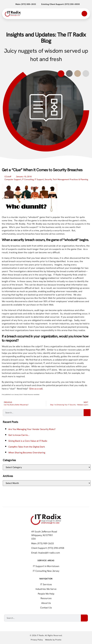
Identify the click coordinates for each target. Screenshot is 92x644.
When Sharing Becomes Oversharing (27, 453)
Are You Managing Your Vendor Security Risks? (32, 429)
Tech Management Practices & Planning (70, 179)
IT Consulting (28, 179)
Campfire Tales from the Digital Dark (27, 447)
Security (48, 179)
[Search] (87, 413)
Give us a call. (36, 389)
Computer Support (13, 179)
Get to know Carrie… (19, 435)
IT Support (39, 179)
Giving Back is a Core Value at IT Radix (28, 441)
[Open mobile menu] (84, 14)
